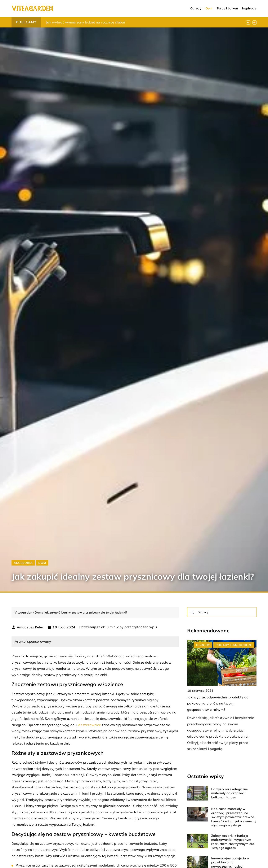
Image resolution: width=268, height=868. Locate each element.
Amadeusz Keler (30, 627)
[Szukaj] (192, 612)
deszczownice (90, 725)
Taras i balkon (227, 8)
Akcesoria (23, 563)
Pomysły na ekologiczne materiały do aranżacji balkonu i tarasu (230, 793)
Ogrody (196, 8)
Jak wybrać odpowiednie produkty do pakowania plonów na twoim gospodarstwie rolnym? (218, 703)
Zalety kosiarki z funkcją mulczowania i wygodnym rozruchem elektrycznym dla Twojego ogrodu (233, 842)
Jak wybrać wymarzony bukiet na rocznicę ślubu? (86, 22)
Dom (209, 8)
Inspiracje (249, 8)
